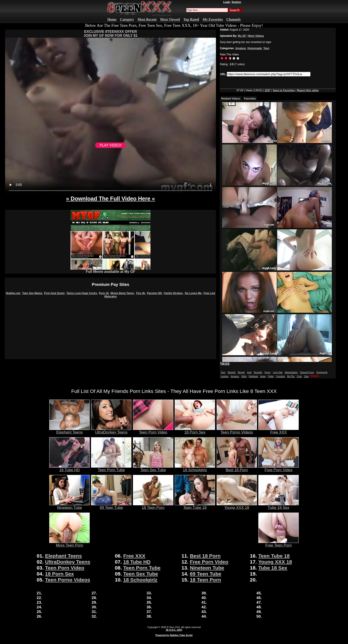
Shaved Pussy (307, 372)
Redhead (253, 376)
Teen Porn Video (153, 430)
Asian (263, 376)
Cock (299, 376)
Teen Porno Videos (237, 430)
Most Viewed (170, 19)
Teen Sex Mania (32, 293)
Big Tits (291, 376)
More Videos (256, 36)
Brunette (258, 372)
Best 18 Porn (237, 468)
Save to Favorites (284, 90)
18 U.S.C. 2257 (174, 630)
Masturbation (291, 372)
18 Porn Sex (195, 430)
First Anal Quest (54, 293)
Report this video (308, 90)
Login (227, 2)
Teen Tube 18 (195, 506)
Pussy (268, 372)
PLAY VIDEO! (111, 145)
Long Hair (278, 372)
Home (112, 19)
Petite (271, 376)
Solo (306, 376)
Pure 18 (104, 293)
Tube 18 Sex (279, 506)
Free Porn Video (279, 468)
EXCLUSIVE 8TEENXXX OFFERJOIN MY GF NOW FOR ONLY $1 (110, 34)
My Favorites (213, 19)
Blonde (241, 372)
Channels (233, 19)
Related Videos (231, 99)
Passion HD (154, 293)
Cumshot (281, 376)
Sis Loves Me (193, 293)
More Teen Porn (69, 543)
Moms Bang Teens (122, 293)
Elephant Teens (69, 430)
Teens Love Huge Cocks (82, 293)
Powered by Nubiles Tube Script (174, 635)
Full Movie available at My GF (111, 270)
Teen (266, 48)
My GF (242, 36)
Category (127, 19)
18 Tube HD (69, 468)
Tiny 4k (140, 293)
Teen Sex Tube (153, 468)
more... (316, 376)
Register (236, 2)
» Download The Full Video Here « (110, 199)
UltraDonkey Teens (111, 430)
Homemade (255, 48)
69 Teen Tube (111, 506)
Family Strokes (173, 293)
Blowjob (232, 372)
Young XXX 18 (237, 506)
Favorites (250, 99)
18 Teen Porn (153, 506)
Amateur (241, 48)
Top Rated (191, 19)
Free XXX (279, 430)
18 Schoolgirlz (195, 468)
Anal (249, 372)
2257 (268, 90)
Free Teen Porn (279, 543)
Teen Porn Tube (111, 468)
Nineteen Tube (69, 506)
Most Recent (147, 19)
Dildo (244, 376)
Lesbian (224, 376)
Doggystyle (322, 372)
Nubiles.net (13, 293)
